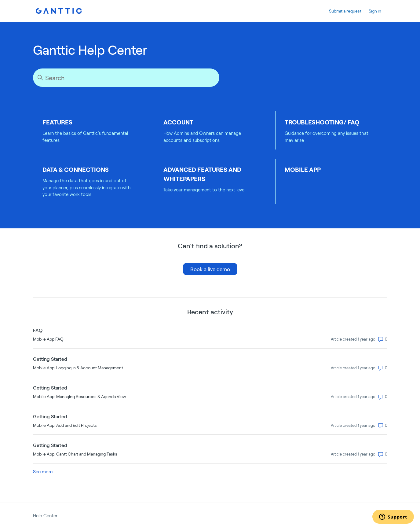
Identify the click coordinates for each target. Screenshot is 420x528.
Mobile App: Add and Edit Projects (65, 425)
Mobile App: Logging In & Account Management (78, 368)
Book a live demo (210, 269)
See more (43, 471)
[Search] (126, 78)
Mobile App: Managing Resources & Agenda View (79, 396)
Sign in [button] (375, 11)
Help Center (45, 515)
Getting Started (50, 359)
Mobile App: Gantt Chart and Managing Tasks (75, 454)
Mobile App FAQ (48, 339)
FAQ (38, 330)
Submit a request (345, 11)
